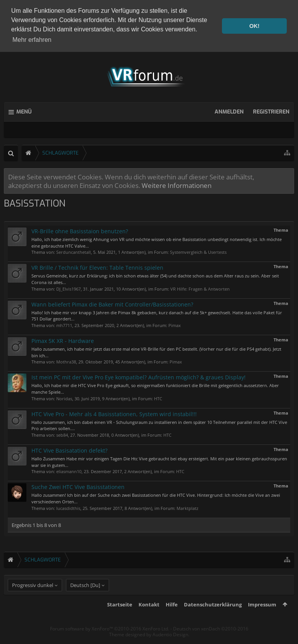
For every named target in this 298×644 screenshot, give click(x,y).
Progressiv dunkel (33, 599)
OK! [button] (254, 26)
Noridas (64, 397)
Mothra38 (66, 361)
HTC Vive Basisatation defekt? (69, 449)
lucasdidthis (68, 507)
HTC (158, 397)
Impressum (262, 618)
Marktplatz (187, 507)
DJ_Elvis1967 (68, 287)
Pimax (175, 324)
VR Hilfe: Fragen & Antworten (200, 287)
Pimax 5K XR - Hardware (63, 340)
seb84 (62, 434)
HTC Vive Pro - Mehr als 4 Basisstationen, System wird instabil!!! (114, 412)
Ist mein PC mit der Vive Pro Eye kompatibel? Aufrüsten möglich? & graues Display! (139, 376)
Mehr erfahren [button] (32, 40)
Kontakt (149, 618)
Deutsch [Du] (85, 599)
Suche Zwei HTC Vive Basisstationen (78, 486)
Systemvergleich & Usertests (198, 251)
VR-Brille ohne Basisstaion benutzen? (80, 230)
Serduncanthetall (74, 251)
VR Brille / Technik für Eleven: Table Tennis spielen (97, 266)
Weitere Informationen (177, 184)
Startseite (120, 618)
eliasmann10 (69, 470)
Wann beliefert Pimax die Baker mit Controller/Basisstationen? (112, 303)
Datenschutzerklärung (213, 618)
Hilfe (172, 618)
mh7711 (64, 324)
